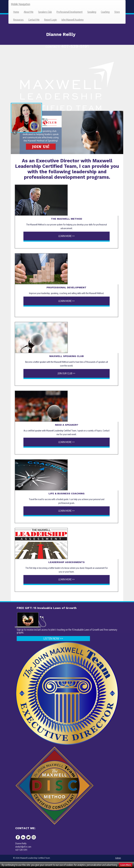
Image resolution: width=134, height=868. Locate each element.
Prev (15, 132)
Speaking (92, 12)
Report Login (51, 20)
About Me (29, 12)
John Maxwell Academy (73, 20)
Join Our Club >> (67, 373)
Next (119, 132)
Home (16, 12)
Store (117, 12)
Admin (118, 858)
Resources (18, 20)
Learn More (126, 865)
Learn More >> (67, 236)
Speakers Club (45, 12)
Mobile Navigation (21, 4)
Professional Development (70, 12)
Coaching (105, 12)
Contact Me (34, 20)
